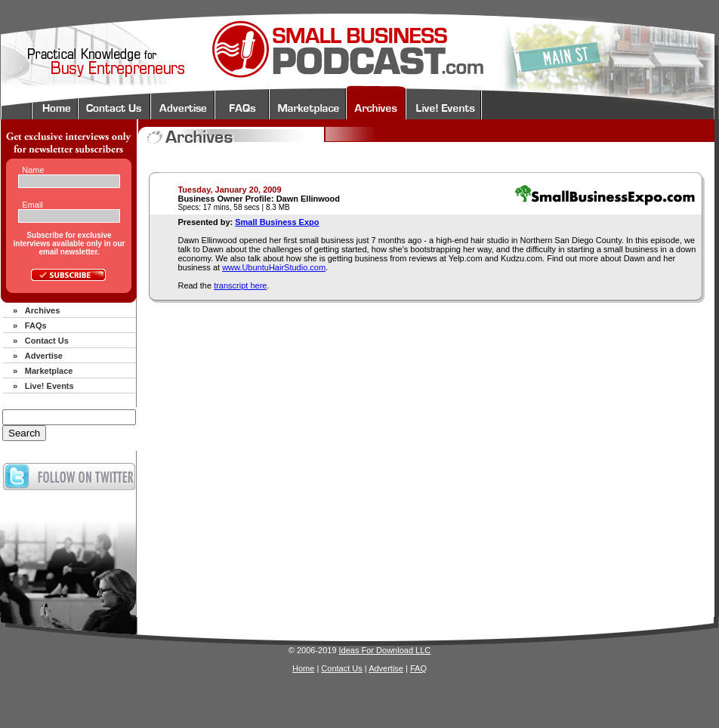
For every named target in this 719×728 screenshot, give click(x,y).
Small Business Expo (277, 222)
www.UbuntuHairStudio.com (274, 267)
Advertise (44, 356)
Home (303, 668)
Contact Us (47, 341)
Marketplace (49, 371)
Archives (42, 310)
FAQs (36, 325)
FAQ (418, 668)
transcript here (240, 285)
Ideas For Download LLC (385, 650)
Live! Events (49, 386)
